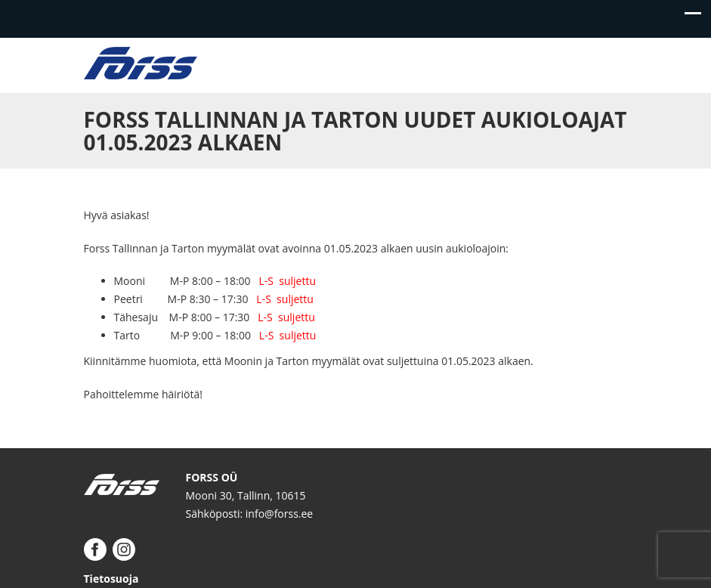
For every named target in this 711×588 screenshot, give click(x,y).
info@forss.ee (279, 514)
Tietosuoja (111, 579)
